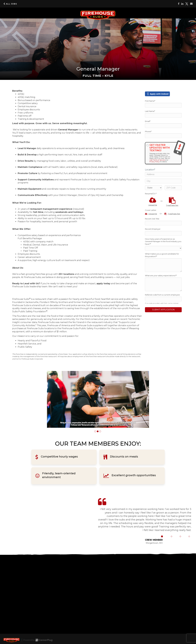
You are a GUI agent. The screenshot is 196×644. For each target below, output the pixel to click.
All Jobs (10, 4)
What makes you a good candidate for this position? (162, 255)
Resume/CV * (151, 194)
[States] (153, 188)
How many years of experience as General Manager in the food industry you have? (163, 241)
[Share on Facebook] (179, 4)
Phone (148, 131)
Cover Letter (151, 210)
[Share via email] (191, 4)
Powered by (38, 640)
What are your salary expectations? (161, 276)
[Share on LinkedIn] (182, 4)
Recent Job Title (152, 219)
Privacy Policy (154, 162)
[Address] (163, 174)
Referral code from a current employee (162, 295)
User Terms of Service (157, 160)
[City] (163, 181)
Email (148, 121)
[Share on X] (187, 4)
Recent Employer (153, 229)
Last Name (150, 111)
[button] (95, 431)
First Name (150, 101)
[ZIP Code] (173, 188)
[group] (98, 399)
